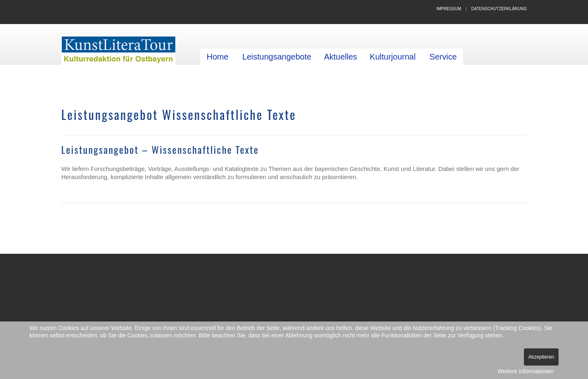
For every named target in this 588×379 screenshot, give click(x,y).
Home (217, 57)
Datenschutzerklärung (499, 9)
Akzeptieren (541, 357)
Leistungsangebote (277, 57)
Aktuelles (340, 57)
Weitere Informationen (526, 371)
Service (443, 57)
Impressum (449, 9)
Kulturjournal (393, 57)
